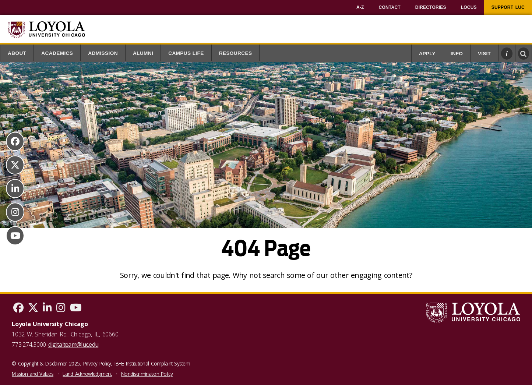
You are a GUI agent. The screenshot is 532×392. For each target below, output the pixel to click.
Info (457, 54)
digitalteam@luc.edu (73, 345)
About (17, 53)
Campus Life (186, 53)
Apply (427, 54)
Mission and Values (33, 374)
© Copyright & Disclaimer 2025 (46, 363)
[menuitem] (360, 7)
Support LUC (508, 7)
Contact (390, 7)
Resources (236, 53)
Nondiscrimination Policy (147, 374)
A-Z (360, 7)
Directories (431, 7)
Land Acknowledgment (87, 374)
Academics (57, 53)
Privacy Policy (97, 363)
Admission (103, 53)
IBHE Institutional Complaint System (152, 363)
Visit (484, 54)
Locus (469, 7)
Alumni (143, 53)
